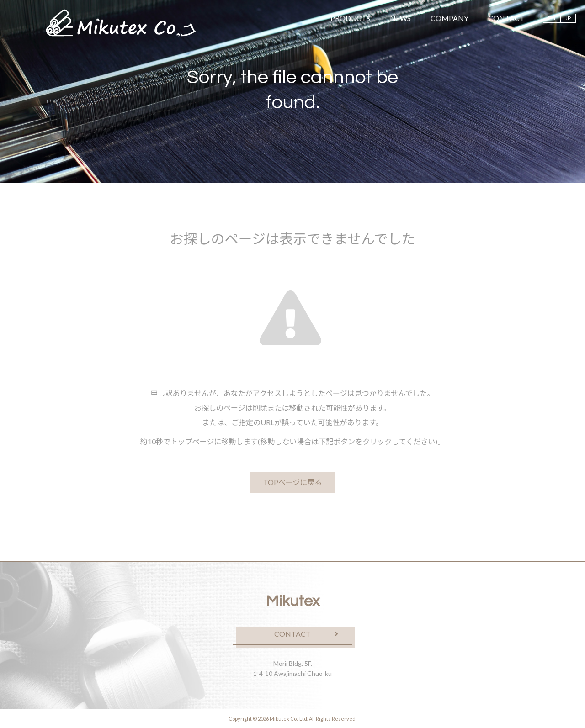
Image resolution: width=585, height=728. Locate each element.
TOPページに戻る (293, 482)
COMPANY (449, 18)
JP (568, 18)
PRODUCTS (350, 18)
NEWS (400, 18)
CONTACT (506, 18)
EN (552, 18)
